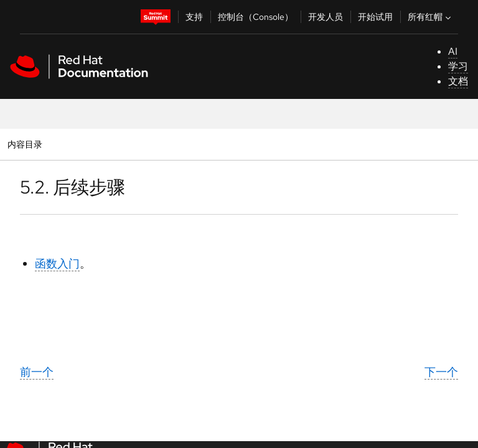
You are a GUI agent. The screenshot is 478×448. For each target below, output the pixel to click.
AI (453, 51)
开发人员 (326, 17)
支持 (194, 17)
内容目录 (25, 144)
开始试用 (375, 17)
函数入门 (57, 264)
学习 (458, 66)
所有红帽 (431, 17)
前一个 (37, 372)
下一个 (441, 372)
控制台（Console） (255, 17)
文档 (458, 81)
